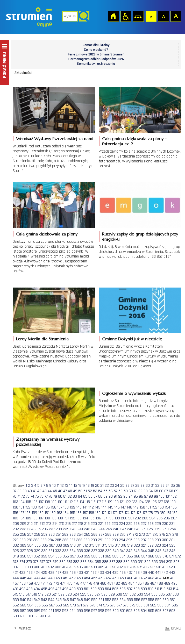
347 (165, 551)
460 (130, 578)
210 (30, 524)
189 (54, 518)
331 (51, 551)
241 (80, 529)
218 (80, 524)
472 (49, 584)
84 (80, 496)
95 (136, 496)
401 (44, 567)
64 (151, 491)
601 (122, 611)
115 (88, 502)
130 (15, 507)
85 (85, 496)
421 (15, 573)
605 (151, 611)
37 (15, 491)
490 (174, 584)
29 (143, 486)
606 (158, 611)
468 (23, 584)
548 (80, 600)
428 (65, 573)
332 (58, 551)
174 (127, 513)
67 (166, 491)
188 (47, 518)
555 (130, 600)
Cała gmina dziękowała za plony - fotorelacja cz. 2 (134, 141)
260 (52, 535)
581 (146, 605)
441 (158, 573)
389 (126, 562)
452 (73, 578)
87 (95, 496)
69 (176, 491)
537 (169, 594)
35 (173, 486)
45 (55, 491)
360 (94, 556)
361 (101, 556)
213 (49, 524)
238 (59, 529)
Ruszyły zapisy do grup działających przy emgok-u (140, 237)
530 (119, 594)
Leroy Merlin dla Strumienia (42, 339)
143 (98, 507)
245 (109, 529)
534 (147, 594)
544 (51, 600)
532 (133, 594)
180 (163, 513)
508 (137, 589)
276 (162, 535)
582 (153, 605)
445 (23, 578)
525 (83, 594)
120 (116, 502)
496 (51, 589)
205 (160, 518)
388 (119, 562)
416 (146, 567)
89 (105, 496)
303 (23, 545)
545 (59, 600)
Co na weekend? (96, 50)
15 (75, 486)
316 (111, 545)
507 (130, 589)
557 (144, 600)
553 (115, 600)
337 (94, 551)
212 (42, 524)
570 (73, 605)
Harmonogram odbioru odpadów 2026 (96, 59)
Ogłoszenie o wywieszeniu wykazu (134, 393)
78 (51, 496)
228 (151, 524)
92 (120, 496)
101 (168, 496)
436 (123, 573)
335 (80, 551)
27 (132, 486)
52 (90, 491)
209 (23, 524)
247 (123, 529)
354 (51, 556)
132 (28, 507)
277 (169, 535)
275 (155, 535)
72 (23, 496)
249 (137, 529)
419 (165, 567)
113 (76, 502)
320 (137, 545)
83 (75, 496)
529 (112, 594)
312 (85, 545)
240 (73, 529)
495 (44, 589)
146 (117, 507)
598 (101, 611)
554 (123, 600)
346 (158, 551)
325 (172, 545)
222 (108, 524)
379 (55, 562)
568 (59, 605)
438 (137, 573)
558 (151, 600)
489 (167, 584)
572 (86, 605)
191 (66, 518)
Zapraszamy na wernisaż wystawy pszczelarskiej (48, 442)
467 (16, 584)
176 (139, 513)
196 (98, 518)
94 (131, 496)
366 (137, 556)
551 (101, 600)
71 (19, 496)
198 (111, 518)
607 (165, 611)
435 (115, 573)
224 (122, 524)
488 (160, 584)
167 (85, 513)
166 (79, 513)
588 (30, 611)
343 (137, 551)
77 (46, 496)
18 (88, 486)
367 (144, 556)
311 (79, 545)
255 (16, 535)
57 (116, 491)
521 (55, 594)
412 (120, 567)
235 (38, 529)
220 (94, 524)
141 (85, 507)
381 (69, 562)
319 (130, 545)
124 (141, 502)
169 (98, 513)
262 (65, 535)
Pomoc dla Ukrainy (96, 45)
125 (148, 502)
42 (39, 491)
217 (74, 524)
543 (44, 600)
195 (92, 518)
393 (155, 562)
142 (91, 507)
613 (41, 616)
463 (151, 578)
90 (111, 496)
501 (87, 589)
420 (172, 567)
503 (101, 589)
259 (44, 535)
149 (136, 507)
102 (174, 496)
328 (30, 551)
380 (62, 562)
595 (80, 611)
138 (66, 507)
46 (60, 491)
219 (87, 524)
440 (151, 573)
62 (140, 491)
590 (44, 611)
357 (73, 556)
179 (156, 513)
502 (94, 589)
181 (169, 513)
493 (30, 589)
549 (87, 600)
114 (82, 502)
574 (99, 605)
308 (59, 545)
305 (38, 545)
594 (73, 611)
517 (28, 594)
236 (45, 529)
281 (29, 540)
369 (158, 556)
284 (51, 540)
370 (165, 556)
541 (30, 600)
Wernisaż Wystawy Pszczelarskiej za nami (55, 139)
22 (107, 486)
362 (108, 556)
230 (165, 524)
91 (115, 496)
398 (23, 567)
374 (22, 562)
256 (23, 535)
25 (122, 486)
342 (129, 551)
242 (87, 529)
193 (79, 518)
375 (29, 562)
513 (169, 589)
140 (79, 507)
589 (37, 611)
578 (126, 605)
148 (129, 507)
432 (94, 573)
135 (47, 507)
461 (137, 578)
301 (172, 540)
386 (105, 562)
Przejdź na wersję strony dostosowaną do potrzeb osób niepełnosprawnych (126, 16)
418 (158, 567)
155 (174, 507)
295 (129, 540)
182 (175, 513)
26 (127, 486)
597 (94, 611)
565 (38, 605)
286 (65, 540)
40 (30, 491)
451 (66, 578)
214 (55, 524)
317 (117, 545)
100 (162, 496)
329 (37, 551)
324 (165, 545)
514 (176, 589)
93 (125, 496)
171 (110, 513)
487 (153, 584)
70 (15, 496)
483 (124, 584)
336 (87, 551)
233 (23, 529)
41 (35, 491)
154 (168, 507)
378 (49, 562)
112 (70, 502)
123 (135, 502)
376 (36, 562)
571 (79, 605)
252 (158, 529)
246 (116, 529)
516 (22, 594)
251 (151, 529)
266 (94, 535)
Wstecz (25, 628)
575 (106, 605)
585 (175, 605)
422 (22, 573)
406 (80, 567)
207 (174, 518)
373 (16, 562)
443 (172, 573)
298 (151, 540)
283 (44, 540)
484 (131, 584)
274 (149, 535)
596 (87, 611)
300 (165, 540)
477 (83, 584)
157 (22, 513)
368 (151, 556)
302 (16, 545)
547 (73, 600)
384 (91, 562)
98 (151, 496)
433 (101, 573)
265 (87, 535)
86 (90, 496)
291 (101, 540)
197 (105, 518)
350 (23, 556)
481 (110, 584)
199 (117, 518)
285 (58, 540)
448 (44, 578)
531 (126, 594)
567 (52, 605)
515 (15, 594)
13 (66, 486)
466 (173, 578)
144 (104, 507)
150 (142, 507)
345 (151, 551)
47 (65, 491)
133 (34, 507)
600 (116, 611)
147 (123, 507)
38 (19, 491)
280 (23, 540)
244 (102, 529)
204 (152, 518)
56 (111, 491)
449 (52, 578)
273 (142, 535)
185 (28, 518)
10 (54, 486)
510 (151, 589)
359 (87, 556)
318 (123, 545)
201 (131, 518)
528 (104, 594)
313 (92, 545)
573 (93, 605)
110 (60, 502)
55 (105, 491)
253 (166, 529)
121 (122, 502)
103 (15, 502)
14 (71, 486)
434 (108, 573)
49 (75, 491)
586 (16, 611)
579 (132, 605)
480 (103, 584)
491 (15, 589)
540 (23, 600)
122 (128, 502)
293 (115, 540)
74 (32, 496)
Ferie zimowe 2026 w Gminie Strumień (96, 54)
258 (37, 535)
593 (65, 611)
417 (152, 567)
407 (87, 567)
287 (72, 540)
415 (140, 567)
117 (99, 502)
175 (133, 513)
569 (66, 605)
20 (97, 486)
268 (108, 535)
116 (93, 502)
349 (16, 556)
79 (55, 496)
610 (23, 616)
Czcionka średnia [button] (163, 16)
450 (59, 578)
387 (112, 562)
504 (108, 589)
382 (76, 562)
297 (144, 540)
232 (16, 529)
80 (60, 496)
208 (16, 524)
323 (158, 545)
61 (136, 491)
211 (36, 524)
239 (66, 529)
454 (87, 578)
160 (41, 513)
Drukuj (176, 628)
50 (80, 491)
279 (16, 540)
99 (156, 496)
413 (127, 567)
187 (41, 518)
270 (123, 535)
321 (144, 545)
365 (130, 556)
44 (50, 491)
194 (85, 518)
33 (162, 486)
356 (66, 556)
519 (41, 594)
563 (23, 605)
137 (60, 507)
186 (35, 518)
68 (171, 491)
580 (139, 605)
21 (102, 486)
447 (37, 578)
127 (160, 502)
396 (176, 562)
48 (70, 491)
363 (115, 556)
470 (37, 584)
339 (108, 551)
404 (65, 567)
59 (126, 491)
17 (84, 486)
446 (30, 578)
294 (122, 540)
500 (80, 589)
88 (100, 496)
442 (165, 573)
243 (94, 529)
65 (156, 491)
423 (30, 573)
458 (116, 578)
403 (58, 567)
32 (157, 486)
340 (116, 551)
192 (72, 518)
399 (30, 567)
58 (120, 491)
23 (112, 486)
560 (166, 600)
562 (16, 605)
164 (66, 513)
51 (85, 491)
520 (48, 594)
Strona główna (113, 16)
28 (137, 486)
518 (34, 594)
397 (16, 567)
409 (101, 567)
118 (104, 502)
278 (175, 535)
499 (73, 589)
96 (141, 496)
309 (66, 545)
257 (30, 535)
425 (44, 573)
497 (58, 589)
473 (56, 584)
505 (115, 589)
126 (154, 502)
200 (124, 518)
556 (137, 600)
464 (158, 578)
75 (37, 496)
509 (144, 589)
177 (145, 513)
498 (65, 589)
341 (122, 551)
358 (80, 556)
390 (134, 562)
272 (135, 535)
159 (34, 513)
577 (119, 605)
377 (42, 562)
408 (94, 567)
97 (146, 496)
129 (173, 502)
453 (80, 578)
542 (37, 600)
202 (138, 518)
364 (123, 556)
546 (66, 600)
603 (137, 611)
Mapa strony (138, 16)
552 (108, 600)
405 (73, 567)
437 (130, 573)
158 (28, 513)
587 (23, 611)
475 (70, 584)
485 (139, 584)
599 (108, 611)
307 (52, 545)
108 (47, 502)
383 (83, 562)
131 (22, 507)
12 (62, 486)
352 (37, 556)
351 (30, 556)
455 (94, 578)
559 (158, 600)
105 (28, 502)
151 (148, 507)
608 (172, 611)
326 (16, 551)
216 (68, 524)
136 (54, 507)
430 (80, 573)
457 (109, 578)
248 (130, 529)
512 (163, 589)
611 (29, 616)
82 (70, 496)
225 (129, 524)
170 (104, 513)
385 (98, 562)
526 (90, 594)
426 (51, 573)
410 (108, 567)
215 (62, 524)
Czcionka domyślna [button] (151, 16)
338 (101, 551)
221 (101, 524)
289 (87, 540)
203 (145, 518)
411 (114, 567)
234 (30, 529)
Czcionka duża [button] (176, 16)
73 (28, 496)
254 (173, 529)
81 (65, 496)
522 (61, 594)
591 (51, 611)
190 (60, 518)
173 (121, 513)
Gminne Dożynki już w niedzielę (132, 339)
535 (154, 594)
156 (15, 513)
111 (65, 502)
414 (133, 567)
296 (137, 540)
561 (172, 600)
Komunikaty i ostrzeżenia (96, 64)
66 (161, 491)
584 (168, 605)
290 (94, 540)
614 (48, 616)
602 (129, 611)
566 (45, 605)
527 (97, 594)
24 (117, 486)
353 (44, 556)
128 (166, 502)
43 (45, 491)
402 (51, 567)
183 (15, 518)
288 (79, 540)
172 (115, 513)
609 (16, 616)
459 (123, 578)
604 (144, 611)
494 (37, 589)
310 (73, 545)
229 (158, 524)
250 (145, 529)
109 (54, 502)
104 (22, 502)
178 (150, 513)
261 (58, 535)
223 (115, 524)
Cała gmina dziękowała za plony (47, 234)
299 (158, 540)
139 (72, 507)
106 (35, 502)
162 (53, 513)
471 (43, 584)
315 (105, 545)
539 (16, 600)
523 (69, 594)
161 (47, 513)
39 (25, 491)
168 (91, 513)
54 (100, 491)
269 (116, 535)
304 (30, 545)
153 (161, 507)
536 (162, 594)
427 (58, 573)
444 (16, 578)
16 (80, 486)
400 (37, 567)
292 (108, 540)
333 (65, 551)
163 (59, 513)
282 (36, 540)
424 (37, 573)
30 (148, 486)
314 (98, 545)
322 (151, 545)
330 (44, 551)
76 (42, 496)
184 (22, 518)
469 (30, 584)
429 (73, 573)
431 (87, 573)
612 (35, 616)
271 (129, 535)
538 (176, 594)
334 (73, 551)
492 (22, 589)
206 (167, 518)
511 (157, 589)
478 (89, 584)
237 (52, 529)
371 (172, 556)
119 (110, 502)
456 (102, 578)
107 (41, 502)
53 (95, 491)
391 (141, 562)
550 (94, 600)
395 (169, 562)
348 (172, 551)
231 (172, 524)
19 (92, 486)
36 (178, 486)
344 (144, 551)
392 (147, 562)
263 (73, 535)
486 (146, 584)
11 (58, 486)
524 (76, 594)
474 (63, 584)
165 (72, 513)
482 (117, 584)
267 (101, 535)
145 (111, 507)
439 (144, 573)
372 (178, 556)
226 (137, 524)
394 (162, 562)
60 (131, 491)
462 (144, 578)
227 (144, 524)
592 (58, 611)
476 (76, 584)
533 (140, 594)
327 (23, 551)
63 (146, 491)
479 (96, 584)
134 (41, 507)
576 (113, 605)
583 (160, 605)
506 (123, 589)
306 (45, 545)
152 (155, 507)
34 (168, 486)
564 (30, 605)
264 (80, 535)
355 (59, 556)
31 (152, 486)
